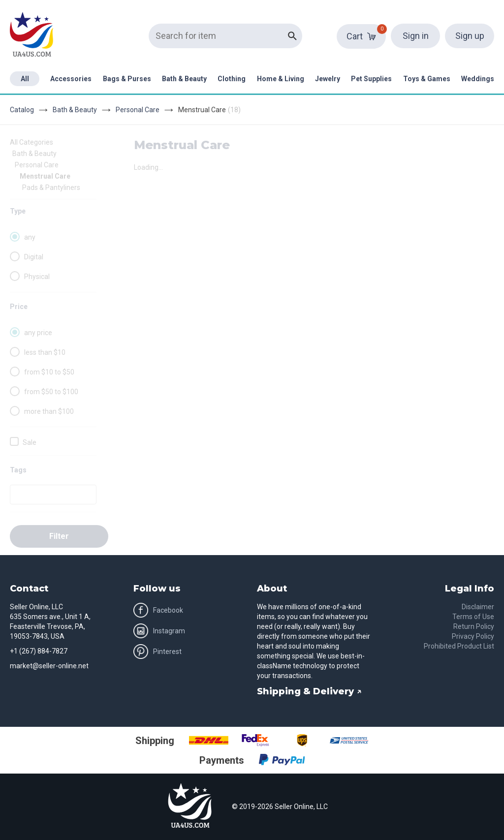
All (25, 79)
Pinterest (157, 652)
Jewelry (328, 79)
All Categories (31, 142)
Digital (34, 257)
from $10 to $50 (49, 372)
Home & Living (281, 79)
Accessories (71, 79)
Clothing (232, 79)
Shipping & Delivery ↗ (309, 691)
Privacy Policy (473, 636)
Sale (30, 442)
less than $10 (45, 352)
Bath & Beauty (184, 79)
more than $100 (49, 411)
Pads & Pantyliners (51, 187)
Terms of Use (473, 617)
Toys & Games (427, 79)
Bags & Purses (127, 79)
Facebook (158, 610)
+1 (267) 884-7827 (39, 651)
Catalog (22, 110)
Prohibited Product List (459, 646)
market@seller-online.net (49, 666)
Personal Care (138, 110)
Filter (59, 536)
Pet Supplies (371, 79)
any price (38, 333)
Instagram (159, 631)
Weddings (478, 79)
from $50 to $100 (51, 392)
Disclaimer (478, 607)
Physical (37, 277)
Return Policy (474, 626)
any (30, 237)
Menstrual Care (45, 176)
